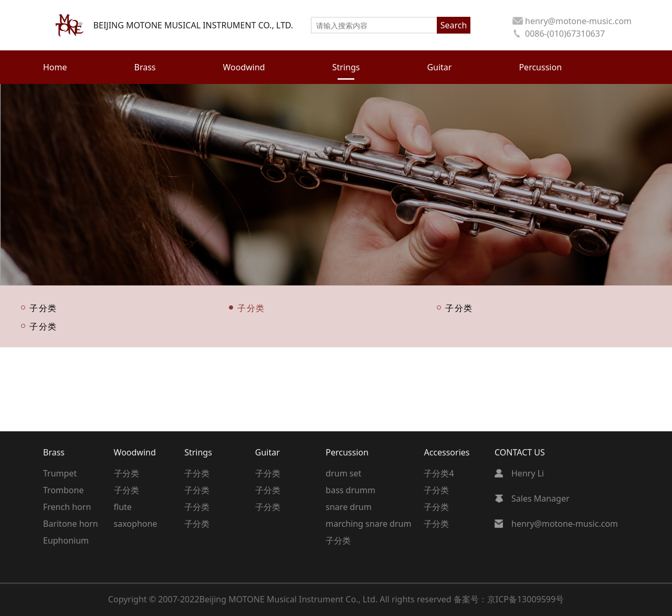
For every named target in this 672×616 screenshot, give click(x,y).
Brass (54, 452)
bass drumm (350, 490)
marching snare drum (368, 524)
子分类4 (439, 473)
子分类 (43, 307)
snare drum (348, 507)
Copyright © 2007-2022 (154, 599)
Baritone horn (71, 524)
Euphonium (66, 540)
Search (454, 25)
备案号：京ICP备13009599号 (509, 599)
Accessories (447, 452)
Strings (198, 452)
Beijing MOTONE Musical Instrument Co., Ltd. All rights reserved (327, 599)
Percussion (347, 452)
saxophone (136, 524)
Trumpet (60, 473)
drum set (343, 473)
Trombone (63, 490)
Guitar (267, 452)
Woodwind (135, 452)
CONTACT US (520, 452)
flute (123, 507)
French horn (67, 507)
